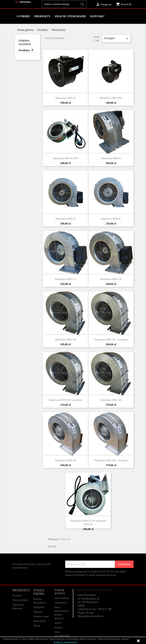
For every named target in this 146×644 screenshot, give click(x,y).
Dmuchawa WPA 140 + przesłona (65, 400)
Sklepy (37, 626)
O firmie (24, 16)
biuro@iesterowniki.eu (90, 616)
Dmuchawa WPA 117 (65, 279)
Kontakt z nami (41, 616)
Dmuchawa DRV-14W (111, 98)
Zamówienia (61, 603)
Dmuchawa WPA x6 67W (65, 158)
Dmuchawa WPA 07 (111, 219)
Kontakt (97, 16)
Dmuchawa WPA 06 (66, 219)
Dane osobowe (62, 598)
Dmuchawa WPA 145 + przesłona (111, 340)
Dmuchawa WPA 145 (111, 400)
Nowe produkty (20, 600)
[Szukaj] (64, 4)
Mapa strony (40, 621)
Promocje (17, 595)
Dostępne (116, 39)
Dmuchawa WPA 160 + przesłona (111, 460)
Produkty (43, 16)
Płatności (38, 612)
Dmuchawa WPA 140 (65, 340)
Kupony (58, 628)
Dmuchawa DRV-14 (65, 98)
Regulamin (39, 607)
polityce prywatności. (66, 642)
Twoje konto (60, 592)
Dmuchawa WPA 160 (65, 460)
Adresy (58, 623)
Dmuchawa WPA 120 (111, 279)
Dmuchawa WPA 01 (111, 158)
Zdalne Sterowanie (70, 16)
